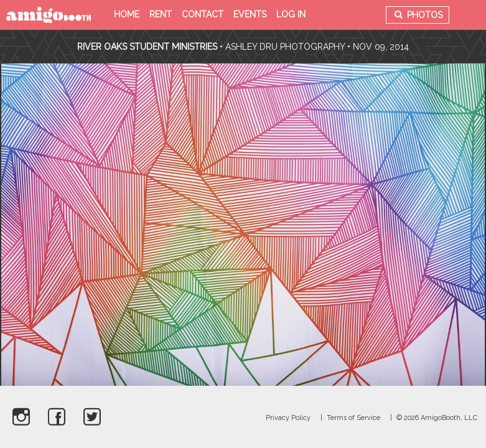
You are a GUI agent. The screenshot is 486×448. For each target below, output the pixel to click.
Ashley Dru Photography (285, 47)
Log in (291, 14)
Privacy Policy (288, 418)
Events (250, 14)
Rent (161, 14)
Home (127, 14)
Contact (203, 14)
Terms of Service (353, 418)
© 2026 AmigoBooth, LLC (437, 418)
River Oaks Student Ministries (148, 47)
